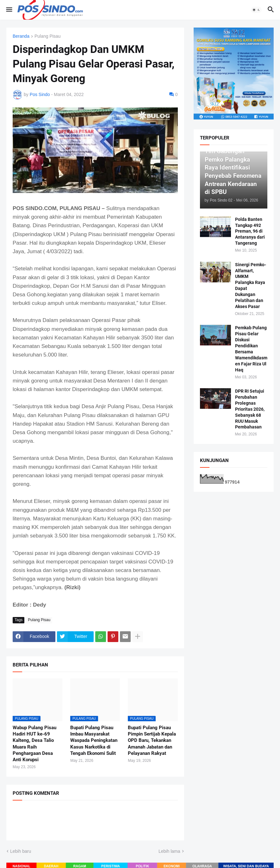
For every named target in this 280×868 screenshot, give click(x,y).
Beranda (21, 36)
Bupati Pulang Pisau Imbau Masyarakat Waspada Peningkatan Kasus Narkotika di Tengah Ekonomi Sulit (94, 740)
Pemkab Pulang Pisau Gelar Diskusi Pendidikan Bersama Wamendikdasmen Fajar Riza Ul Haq (251, 349)
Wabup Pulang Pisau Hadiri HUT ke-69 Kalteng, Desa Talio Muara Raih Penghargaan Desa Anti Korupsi (34, 744)
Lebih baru (21, 851)
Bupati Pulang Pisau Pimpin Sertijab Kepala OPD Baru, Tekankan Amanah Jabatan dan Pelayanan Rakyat (152, 740)
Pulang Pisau (48, 36)
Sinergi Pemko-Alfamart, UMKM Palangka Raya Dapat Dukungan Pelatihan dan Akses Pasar (251, 286)
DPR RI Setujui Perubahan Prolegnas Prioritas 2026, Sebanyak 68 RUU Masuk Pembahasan (250, 409)
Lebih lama (169, 851)
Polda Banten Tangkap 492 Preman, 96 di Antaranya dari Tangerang (250, 231)
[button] (9, 10)
